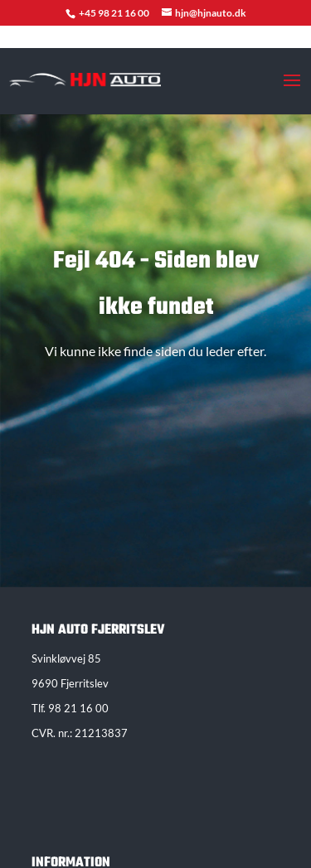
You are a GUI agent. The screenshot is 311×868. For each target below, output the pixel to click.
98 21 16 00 (78, 708)
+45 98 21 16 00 (115, 13)
